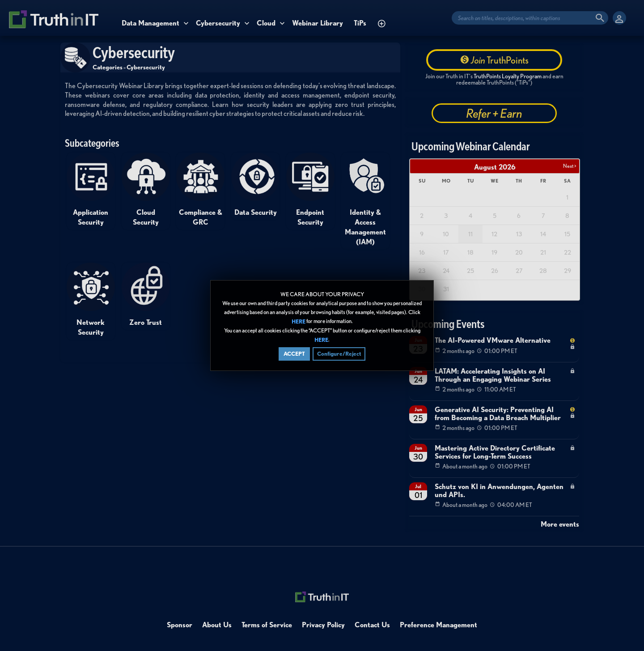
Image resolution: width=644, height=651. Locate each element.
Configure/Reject (339, 354)
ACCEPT (294, 354)
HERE (299, 321)
